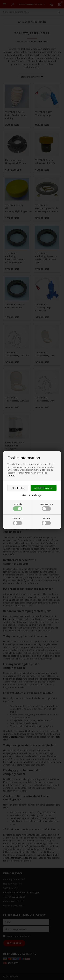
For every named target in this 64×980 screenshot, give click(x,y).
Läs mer (11, 476)
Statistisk (46, 521)
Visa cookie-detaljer (32, 495)
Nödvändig (17, 507)
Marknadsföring (46, 507)
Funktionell (18, 521)
